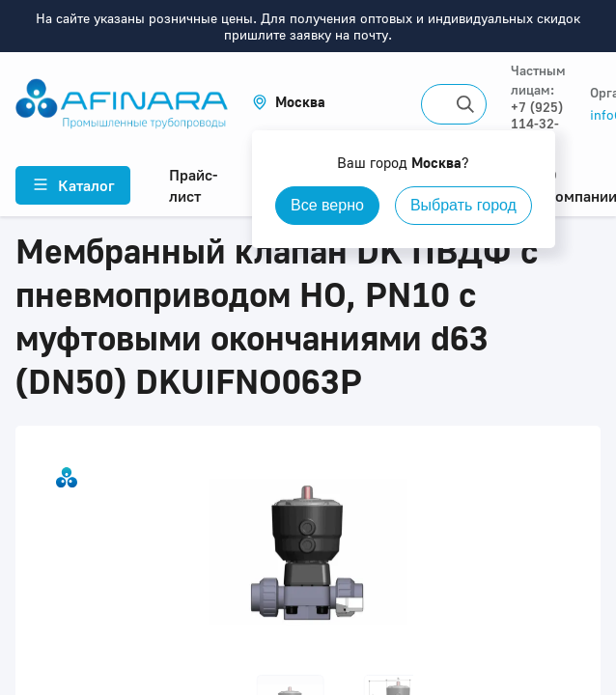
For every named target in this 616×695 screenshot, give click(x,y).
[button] (289, 102)
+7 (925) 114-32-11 (537, 123)
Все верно (327, 205)
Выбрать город (463, 205)
